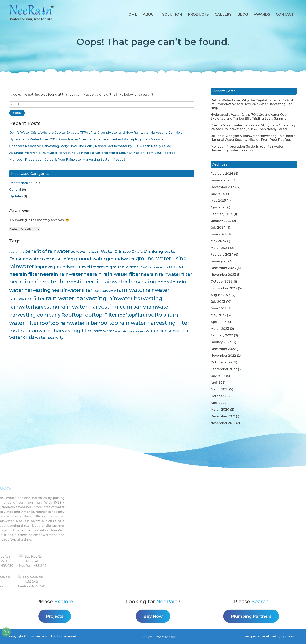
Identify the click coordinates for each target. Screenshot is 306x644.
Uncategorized (21, 183)
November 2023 (223, 275)
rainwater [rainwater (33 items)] (157, 290)
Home (131, 14)
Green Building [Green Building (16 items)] (58, 259)
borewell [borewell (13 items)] (79, 252)
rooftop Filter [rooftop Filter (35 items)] (100, 315)
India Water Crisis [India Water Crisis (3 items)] (159, 268)
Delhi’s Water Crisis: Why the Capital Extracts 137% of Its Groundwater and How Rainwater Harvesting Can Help (96, 133)
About (150, 14)
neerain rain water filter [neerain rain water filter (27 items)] (112, 274)
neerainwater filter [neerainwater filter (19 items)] (72, 290)
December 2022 (223, 349)
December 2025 (223, 187)
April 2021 (218, 383)
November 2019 (223, 423)
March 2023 (220, 329)
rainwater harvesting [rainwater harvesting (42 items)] (135, 298)
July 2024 (218, 228)
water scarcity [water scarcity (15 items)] (49, 337)
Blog (243, 14)
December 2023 (223, 268)
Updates (16, 196)
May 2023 (218, 315)
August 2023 (221, 295)
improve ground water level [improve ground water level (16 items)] (120, 267)
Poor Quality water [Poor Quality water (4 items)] (104, 291)
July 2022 (218, 376)
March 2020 (220, 410)
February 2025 (222, 214)
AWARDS (262, 14)
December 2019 (223, 416)
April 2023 (218, 322)
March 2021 (219, 389)
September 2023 (224, 288)
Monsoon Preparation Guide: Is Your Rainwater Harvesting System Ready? (67, 160)
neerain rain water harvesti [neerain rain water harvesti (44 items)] (45, 282)
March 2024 (220, 248)
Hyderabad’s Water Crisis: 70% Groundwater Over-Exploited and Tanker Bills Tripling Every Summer (87, 139)
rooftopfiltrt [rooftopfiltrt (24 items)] (131, 315)
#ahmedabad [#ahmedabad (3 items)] (17, 252)
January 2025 (221, 221)
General (15, 190)
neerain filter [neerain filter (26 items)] (24, 274)
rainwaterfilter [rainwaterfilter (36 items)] (27, 298)
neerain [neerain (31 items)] (178, 266)
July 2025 (218, 194)
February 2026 (222, 174)
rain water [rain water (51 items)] (131, 290)
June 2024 (219, 234)
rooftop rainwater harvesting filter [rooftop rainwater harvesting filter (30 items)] (51, 330)
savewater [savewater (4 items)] (121, 331)
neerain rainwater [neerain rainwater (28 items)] (61, 274)
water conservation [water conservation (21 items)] (167, 331)
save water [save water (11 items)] (104, 331)
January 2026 (221, 180)
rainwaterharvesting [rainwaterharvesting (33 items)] (34, 307)
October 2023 (221, 281)
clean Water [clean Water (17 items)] (101, 251)
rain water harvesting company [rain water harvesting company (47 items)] (103, 307)
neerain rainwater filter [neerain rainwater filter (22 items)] (166, 274)
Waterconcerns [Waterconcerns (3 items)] (137, 332)
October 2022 (221, 362)
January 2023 (221, 342)
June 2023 (219, 308)
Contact (285, 14)
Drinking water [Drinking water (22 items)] (160, 251)
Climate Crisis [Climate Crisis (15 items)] (129, 251)
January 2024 (221, 261)
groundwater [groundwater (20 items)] (120, 259)
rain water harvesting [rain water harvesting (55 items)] (76, 298)
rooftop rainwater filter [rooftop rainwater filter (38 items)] (69, 323)
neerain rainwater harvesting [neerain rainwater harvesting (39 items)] (119, 282)
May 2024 (218, 241)
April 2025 (218, 207)
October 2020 (222, 396)
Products (198, 14)
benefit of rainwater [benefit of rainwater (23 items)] (47, 251)
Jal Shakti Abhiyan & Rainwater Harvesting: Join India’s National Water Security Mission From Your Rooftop (92, 153)
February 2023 (222, 335)
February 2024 (222, 254)
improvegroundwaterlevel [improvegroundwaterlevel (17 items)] (62, 267)
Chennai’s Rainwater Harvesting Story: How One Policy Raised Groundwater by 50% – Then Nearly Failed (90, 146)
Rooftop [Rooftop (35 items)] (72, 315)
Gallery (223, 14)
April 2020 (219, 403)
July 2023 (218, 302)
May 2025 (218, 201)
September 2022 (224, 369)
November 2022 (223, 356)
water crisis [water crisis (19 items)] (22, 337)
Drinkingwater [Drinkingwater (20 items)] (25, 259)
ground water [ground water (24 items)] (90, 259)
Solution (172, 14)
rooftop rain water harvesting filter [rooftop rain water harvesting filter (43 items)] (144, 323)
